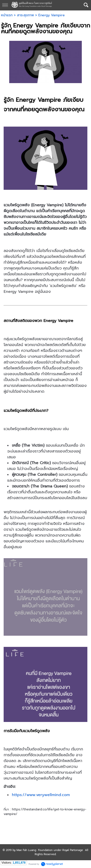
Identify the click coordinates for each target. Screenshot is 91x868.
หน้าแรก (7, 15)
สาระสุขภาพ (25, 15)
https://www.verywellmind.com (41, 795)
